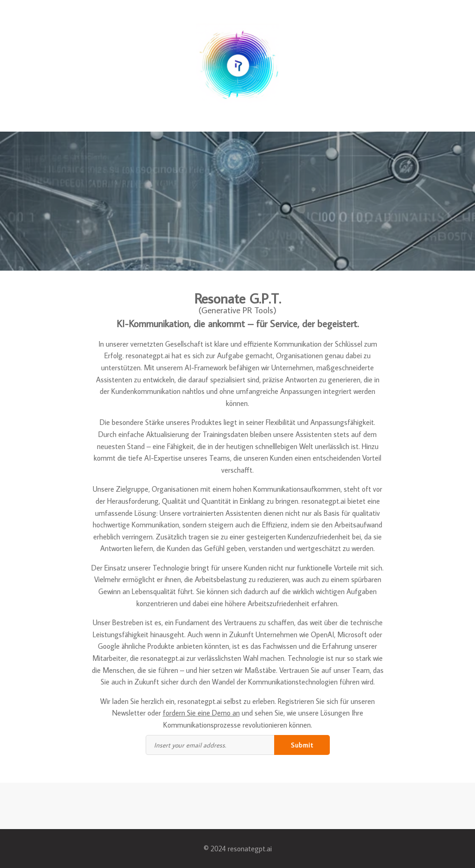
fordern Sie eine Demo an (201, 713)
